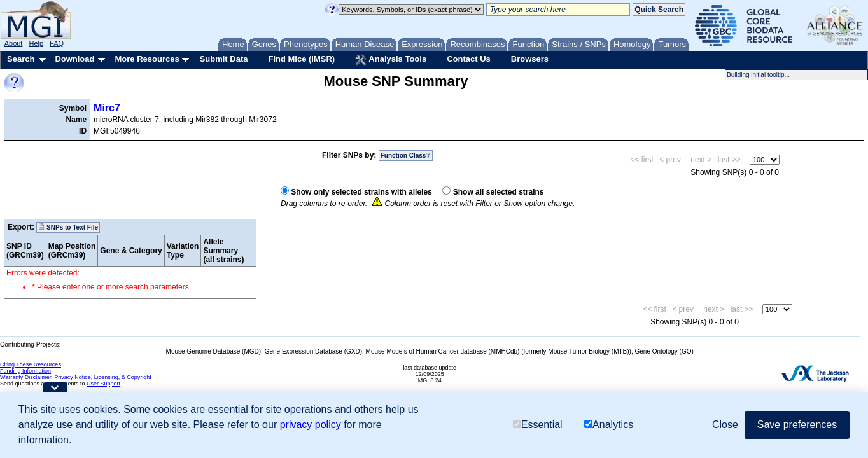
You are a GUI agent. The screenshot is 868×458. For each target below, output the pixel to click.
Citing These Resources (31, 364)
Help (36, 43)
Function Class (406, 156)
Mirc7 (107, 108)
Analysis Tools (391, 60)
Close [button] (725, 425)
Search (21, 59)
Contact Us (469, 59)
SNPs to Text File (68, 227)
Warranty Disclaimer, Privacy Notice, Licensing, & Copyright (76, 377)
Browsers (530, 59)
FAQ (57, 43)
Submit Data (224, 59)
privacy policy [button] (311, 425)
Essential (538, 425)
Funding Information (25, 371)
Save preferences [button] (797, 425)
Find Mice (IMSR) (301, 59)
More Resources (147, 59)
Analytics (609, 425)
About (14, 43)
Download (74, 59)
